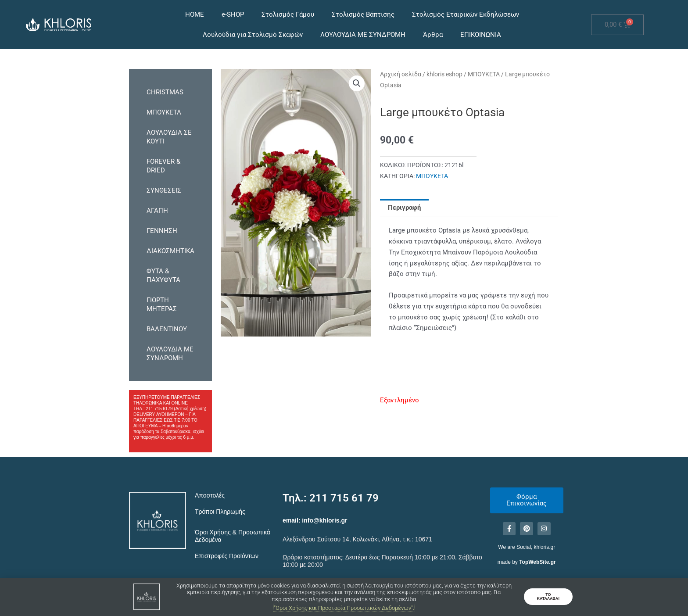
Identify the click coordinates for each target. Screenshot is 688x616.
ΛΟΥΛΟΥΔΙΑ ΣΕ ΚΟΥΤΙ (169, 137)
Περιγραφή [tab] (404, 208)
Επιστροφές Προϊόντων (227, 556)
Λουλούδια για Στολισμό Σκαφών (253, 35)
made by (527, 562)
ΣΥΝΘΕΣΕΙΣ (164, 190)
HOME (195, 14)
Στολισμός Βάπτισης (363, 14)
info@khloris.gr (324, 520)
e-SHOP (233, 14)
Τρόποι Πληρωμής (220, 512)
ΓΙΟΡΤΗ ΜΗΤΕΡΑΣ (162, 304)
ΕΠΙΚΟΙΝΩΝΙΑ (481, 35)
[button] (357, 83)
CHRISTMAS (165, 92)
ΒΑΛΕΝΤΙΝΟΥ (167, 329)
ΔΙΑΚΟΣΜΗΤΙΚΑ (170, 251)
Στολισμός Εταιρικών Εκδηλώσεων (466, 14)
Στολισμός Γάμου (288, 14)
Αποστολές (210, 495)
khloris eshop (444, 74)
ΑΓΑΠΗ (157, 211)
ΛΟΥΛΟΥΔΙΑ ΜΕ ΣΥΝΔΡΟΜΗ (363, 35)
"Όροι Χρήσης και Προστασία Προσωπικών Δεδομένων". (344, 608)
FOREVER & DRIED (163, 166)
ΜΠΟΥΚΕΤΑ (164, 112)
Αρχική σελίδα (401, 74)
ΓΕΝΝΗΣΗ (162, 231)
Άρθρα (433, 35)
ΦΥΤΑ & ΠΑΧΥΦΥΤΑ (163, 276)
